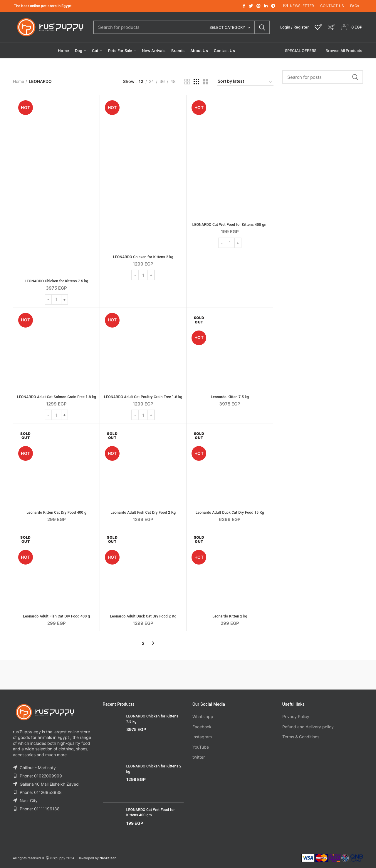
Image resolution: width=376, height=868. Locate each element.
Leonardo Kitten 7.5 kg (230, 397)
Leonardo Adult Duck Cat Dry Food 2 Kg (143, 616)
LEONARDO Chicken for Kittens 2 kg (143, 257)
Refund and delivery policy (308, 727)
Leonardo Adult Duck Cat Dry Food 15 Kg (230, 513)
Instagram (202, 737)
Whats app (203, 716)
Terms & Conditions (301, 737)
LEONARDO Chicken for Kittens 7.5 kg (56, 281)
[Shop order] (245, 82)
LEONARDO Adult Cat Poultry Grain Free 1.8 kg (143, 397)
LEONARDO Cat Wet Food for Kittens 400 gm (230, 225)
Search (262, 27)
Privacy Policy (296, 716)
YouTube (201, 747)
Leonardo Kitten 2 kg (230, 616)
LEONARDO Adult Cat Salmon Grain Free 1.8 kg (57, 397)
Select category (227, 27)
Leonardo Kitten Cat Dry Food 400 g (56, 513)
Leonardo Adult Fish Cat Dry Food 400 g (56, 616)
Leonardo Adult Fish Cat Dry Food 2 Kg (143, 513)
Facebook (202, 727)
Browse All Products (344, 51)
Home (19, 81)
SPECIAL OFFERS (301, 51)
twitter (199, 757)
